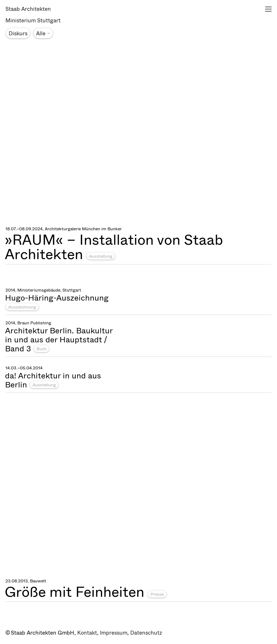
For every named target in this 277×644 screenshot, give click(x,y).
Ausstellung (101, 256)
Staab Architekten (28, 9)
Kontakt (87, 633)
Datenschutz (146, 633)
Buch (41, 349)
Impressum (114, 633)
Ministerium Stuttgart (33, 21)
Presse (157, 594)
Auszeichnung (22, 307)
